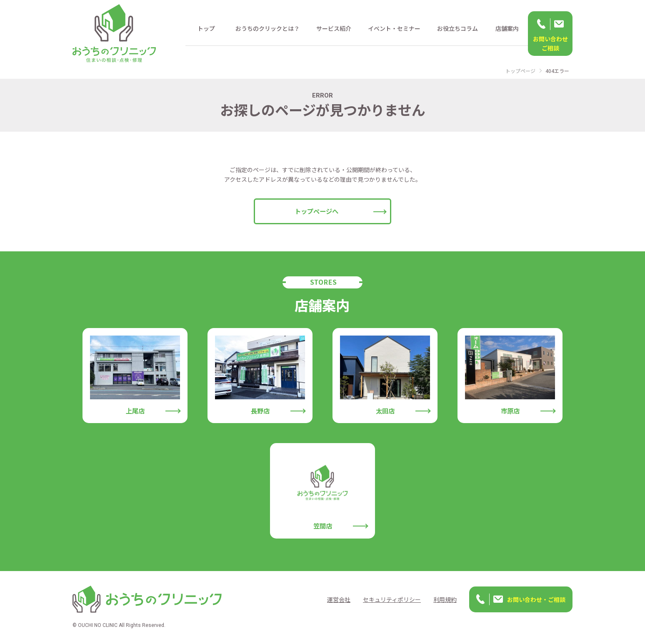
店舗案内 (507, 28)
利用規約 (445, 599)
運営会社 (339, 599)
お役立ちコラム (457, 28)
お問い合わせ (550, 44)
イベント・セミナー (394, 28)
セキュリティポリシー (392, 599)
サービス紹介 (334, 28)
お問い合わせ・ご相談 (536, 599)
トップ (206, 28)
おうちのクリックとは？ (267, 28)
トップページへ (316, 211)
